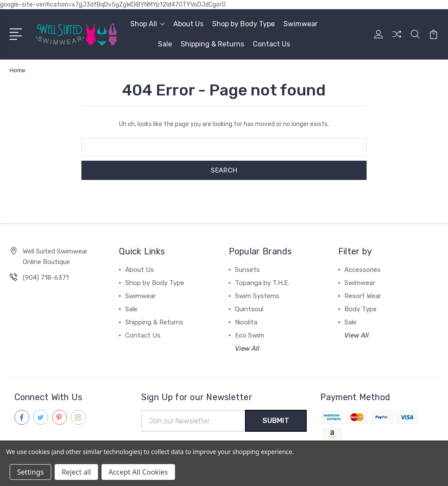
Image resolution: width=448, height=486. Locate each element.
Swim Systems (257, 296)
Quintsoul (249, 309)
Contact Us (271, 44)
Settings (30, 472)
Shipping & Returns (212, 44)
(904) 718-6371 (46, 278)
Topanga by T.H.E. (262, 283)
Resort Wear (363, 296)
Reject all (76, 472)
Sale (165, 44)
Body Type (360, 309)
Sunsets (247, 270)
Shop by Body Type (243, 24)
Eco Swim (250, 335)
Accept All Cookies (138, 472)
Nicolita (246, 322)
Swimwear (301, 24)
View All (247, 349)
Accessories (362, 270)
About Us (188, 24)
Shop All (147, 24)
